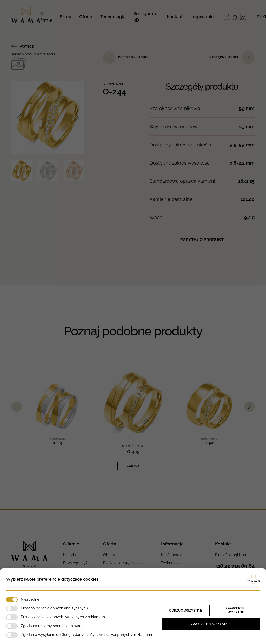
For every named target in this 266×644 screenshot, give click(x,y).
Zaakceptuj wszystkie (211, 624)
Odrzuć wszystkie (185, 611)
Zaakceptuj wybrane (236, 610)
